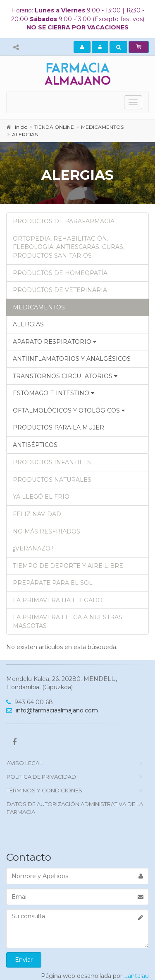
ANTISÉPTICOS (35, 445)
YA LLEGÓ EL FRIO (41, 497)
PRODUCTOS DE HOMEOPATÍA (60, 273)
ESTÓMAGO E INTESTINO (54, 393)
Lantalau (136, 976)
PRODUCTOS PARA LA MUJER (58, 427)
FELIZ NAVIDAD (37, 514)
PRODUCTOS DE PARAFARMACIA (64, 221)
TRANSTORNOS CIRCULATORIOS (65, 376)
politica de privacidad (41, 777)
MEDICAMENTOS (39, 307)
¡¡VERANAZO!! (33, 548)
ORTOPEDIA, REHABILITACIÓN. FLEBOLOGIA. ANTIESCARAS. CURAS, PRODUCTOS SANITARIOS (69, 247)
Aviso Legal (24, 763)
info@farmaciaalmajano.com (52, 710)
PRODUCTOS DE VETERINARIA (60, 290)
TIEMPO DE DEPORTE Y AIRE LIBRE (68, 566)
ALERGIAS (28, 324)
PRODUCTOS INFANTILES (52, 462)
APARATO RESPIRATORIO (55, 342)
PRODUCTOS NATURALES (52, 480)
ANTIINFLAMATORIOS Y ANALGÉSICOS (72, 359)
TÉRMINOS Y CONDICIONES (44, 790)
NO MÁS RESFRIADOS (46, 531)
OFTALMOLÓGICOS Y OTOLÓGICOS (69, 410)
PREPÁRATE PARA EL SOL (53, 583)
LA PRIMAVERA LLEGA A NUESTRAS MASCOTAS (68, 622)
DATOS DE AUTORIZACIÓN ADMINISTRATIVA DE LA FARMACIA (75, 808)
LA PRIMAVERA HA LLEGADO (58, 600)
